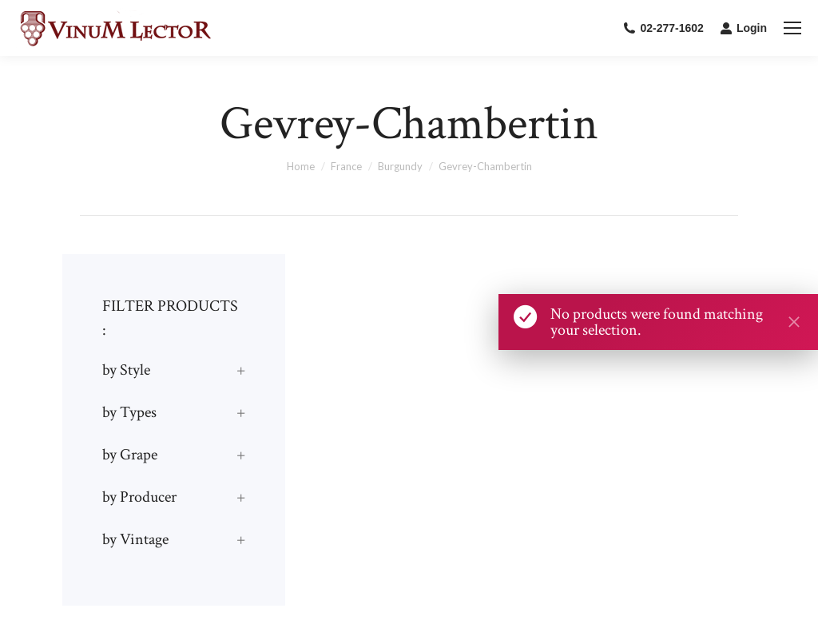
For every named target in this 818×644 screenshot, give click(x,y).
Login (743, 28)
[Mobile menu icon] (792, 28)
